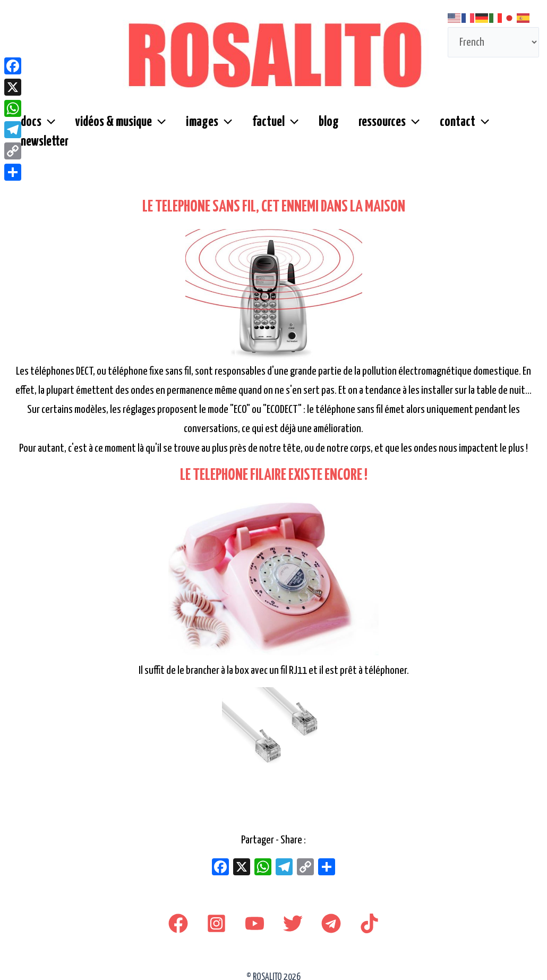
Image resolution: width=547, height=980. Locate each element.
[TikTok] (369, 915)
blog (311, 128)
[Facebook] (178, 915)
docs (36, 128)
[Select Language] (493, 42)
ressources (368, 128)
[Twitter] (293, 915)
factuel (262, 128)
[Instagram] (216, 915)
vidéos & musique (116, 128)
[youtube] (255, 915)
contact (439, 128)
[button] (47, 128)
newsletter (504, 128)
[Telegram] (331, 915)
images (200, 128)
